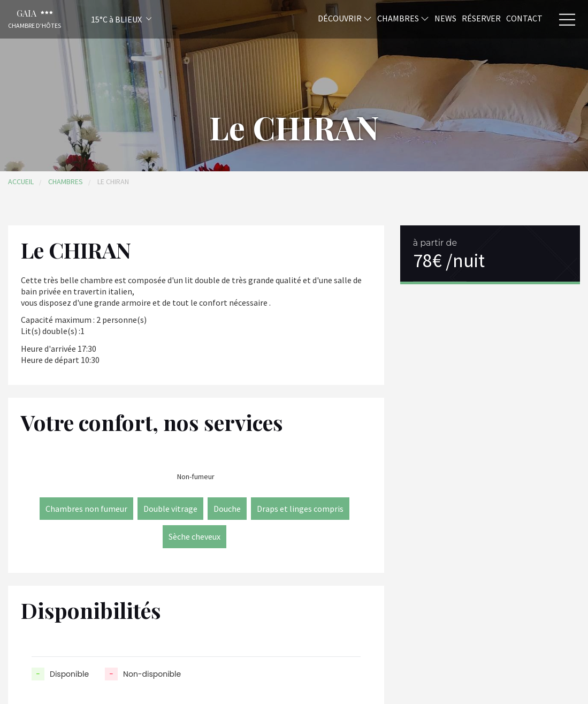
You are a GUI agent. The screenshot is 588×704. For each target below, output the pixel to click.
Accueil (21, 181)
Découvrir (345, 18)
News (445, 18)
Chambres (403, 18)
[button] (107, 19)
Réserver (481, 18)
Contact (524, 18)
